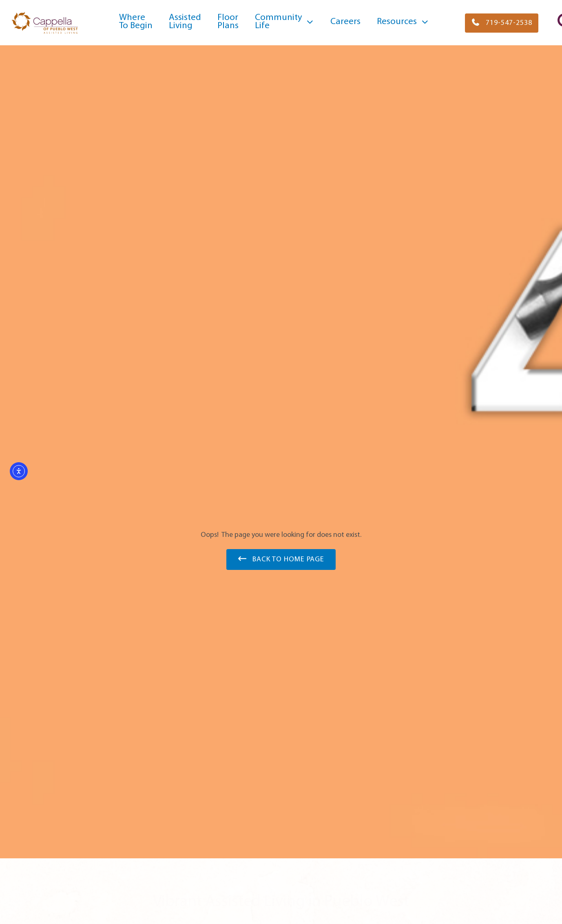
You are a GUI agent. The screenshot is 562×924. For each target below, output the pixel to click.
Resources (403, 22)
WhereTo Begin (136, 22)
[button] (502, 23)
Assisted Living (185, 22)
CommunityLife (285, 22)
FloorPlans (228, 22)
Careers (345, 22)
